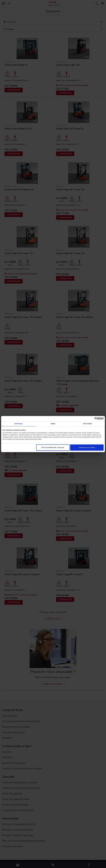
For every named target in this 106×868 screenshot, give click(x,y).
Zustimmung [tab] (18, 424)
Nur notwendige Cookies (53, 448)
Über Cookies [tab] (88, 424)
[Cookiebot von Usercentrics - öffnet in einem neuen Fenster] (91, 419)
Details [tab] (53, 424)
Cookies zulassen (87, 448)
